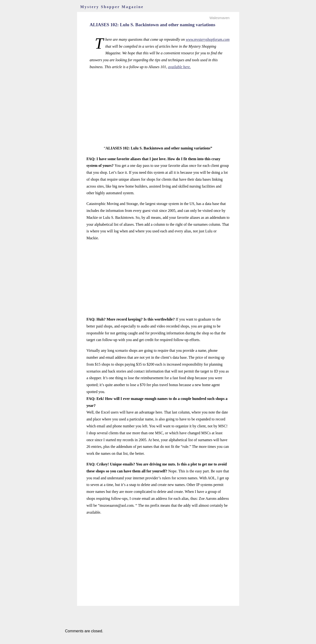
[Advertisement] (158, 108)
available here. (179, 67)
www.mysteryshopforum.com (208, 39)
